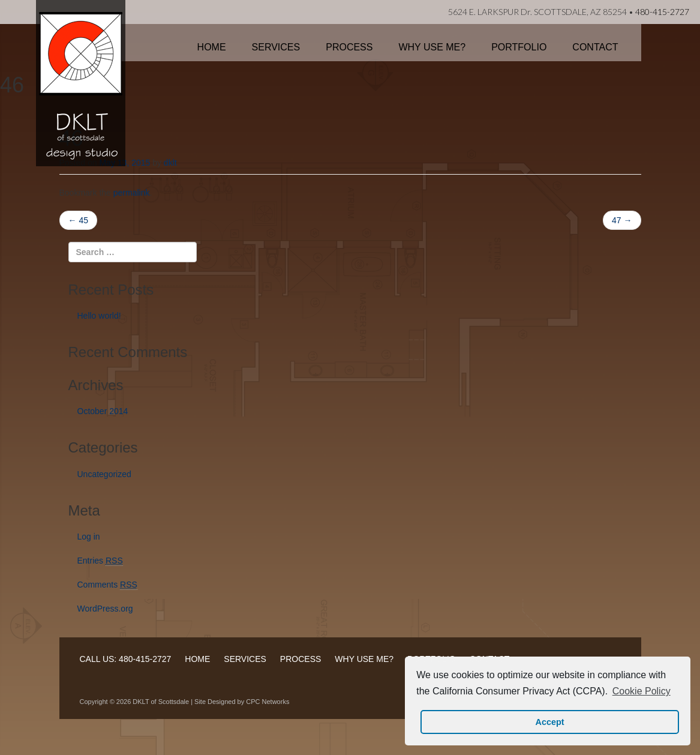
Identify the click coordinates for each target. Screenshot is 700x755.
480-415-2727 (662, 12)
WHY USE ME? (364, 659)
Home (212, 47)
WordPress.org (105, 609)
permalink (132, 193)
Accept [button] (550, 722)
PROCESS (301, 659)
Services (276, 47)
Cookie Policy (642, 691)
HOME (197, 659)
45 (78, 220)
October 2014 (103, 411)
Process (349, 47)
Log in (89, 537)
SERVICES (245, 659)
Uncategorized (104, 474)
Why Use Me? (432, 47)
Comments (107, 585)
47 (622, 220)
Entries (100, 561)
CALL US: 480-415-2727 (126, 659)
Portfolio (519, 47)
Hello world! (99, 316)
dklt (170, 163)
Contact (595, 47)
